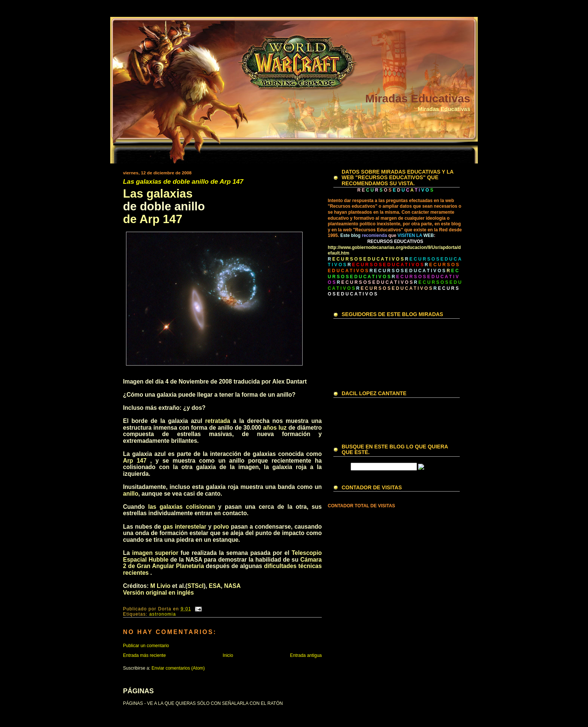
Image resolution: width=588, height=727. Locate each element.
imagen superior (155, 553)
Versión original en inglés (158, 593)
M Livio (160, 586)
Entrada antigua (306, 655)
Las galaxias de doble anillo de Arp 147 (183, 182)
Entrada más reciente (144, 655)
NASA (232, 586)
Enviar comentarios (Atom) (178, 668)
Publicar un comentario (146, 646)
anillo (131, 494)
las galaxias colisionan (181, 507)
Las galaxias (158, 194)
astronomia (163, 614)
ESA (215, 586)
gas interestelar (184, 527)
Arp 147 (135, 461)
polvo (221, 527)
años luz (275, 428)
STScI (196, 586)
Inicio (228, 655)
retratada (218, 421)
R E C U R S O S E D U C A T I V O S (407, 271)
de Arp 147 (153, 219)
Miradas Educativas (418, 98)
